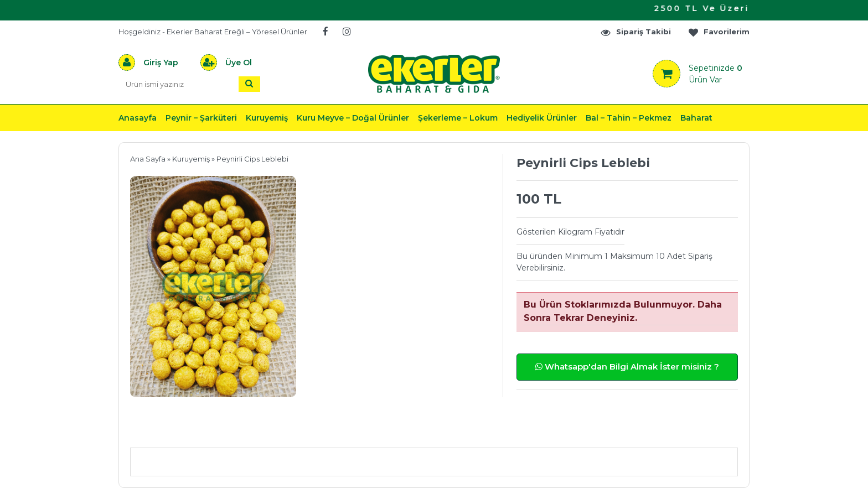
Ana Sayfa (148, 159)
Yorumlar (552, 431)
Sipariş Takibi (635, 32)
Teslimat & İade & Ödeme (427, 431)
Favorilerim (719, 32)
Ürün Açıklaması (188, 431)
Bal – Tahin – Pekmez (629, 118)
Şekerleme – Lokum (458, 118)
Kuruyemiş (267, 118)
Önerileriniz (296, 431)
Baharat (696, 118)
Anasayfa (138, 118)
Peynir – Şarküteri (201, 118)
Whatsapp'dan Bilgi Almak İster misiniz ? (627, 367)
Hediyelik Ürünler (542, 118)
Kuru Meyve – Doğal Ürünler (353, 118)
